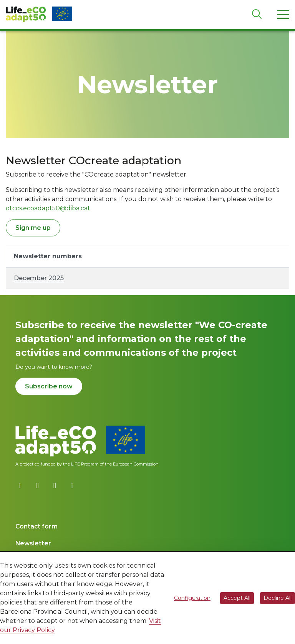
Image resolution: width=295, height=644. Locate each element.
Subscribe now (49, 386)
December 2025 (39, 278)
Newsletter (33, 543)
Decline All (278, 598)
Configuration (192, 598)
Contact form (36, 526)
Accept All (237, 598)
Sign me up (33, 228)
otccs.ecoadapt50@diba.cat (48, 208)
